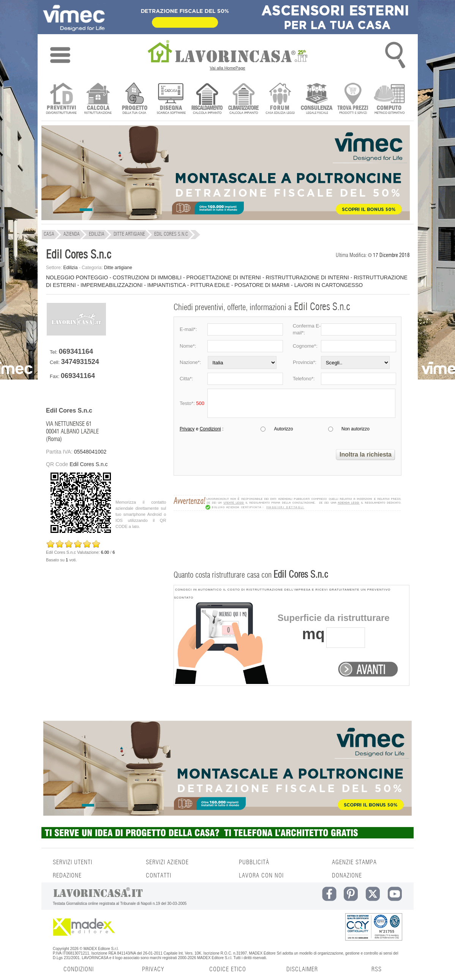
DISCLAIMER (302, 969)
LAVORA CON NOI (261, 876)
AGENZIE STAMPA (354, 862)
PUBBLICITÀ (254, 862)
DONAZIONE (347, 876)
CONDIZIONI (79, 969)
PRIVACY (153, 969)
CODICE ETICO (228, 969)
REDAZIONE (67, 876)
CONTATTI (159, 876)
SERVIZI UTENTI (73, 862)
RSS (377, 969)
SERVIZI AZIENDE (167, 862)
